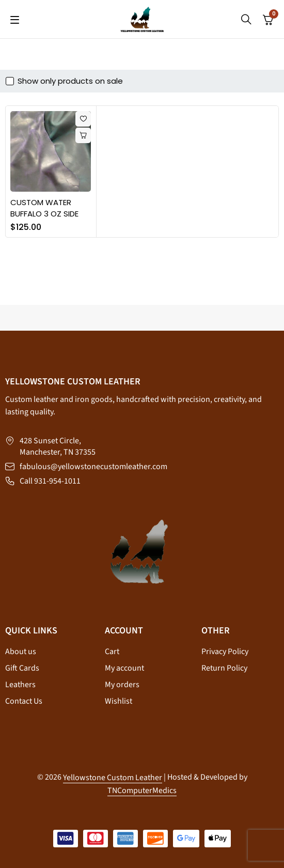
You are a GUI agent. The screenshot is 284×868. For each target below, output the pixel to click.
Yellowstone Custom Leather (113, 778)
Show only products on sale (70, 81)
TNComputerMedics (142, 791)
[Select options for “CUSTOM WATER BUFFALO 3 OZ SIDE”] (83, 135)
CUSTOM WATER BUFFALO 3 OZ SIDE (44, 208)
